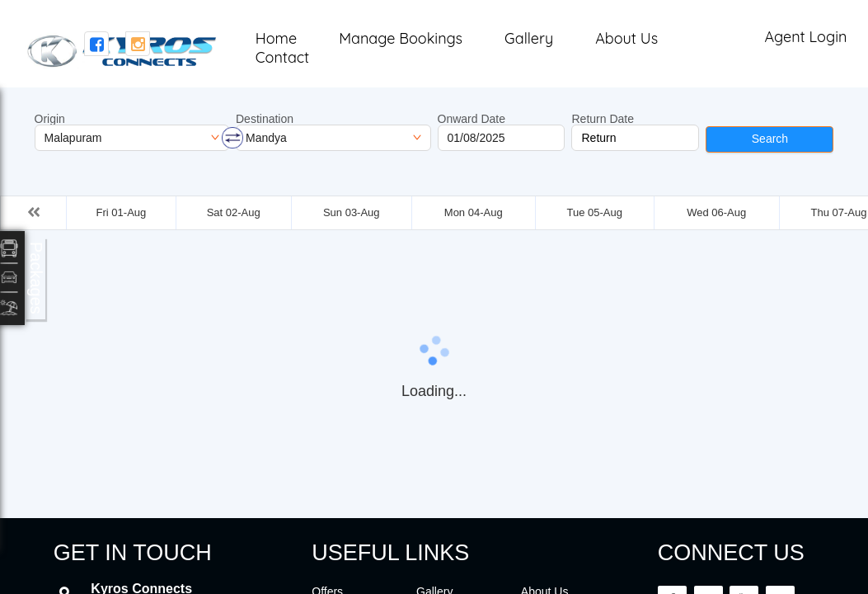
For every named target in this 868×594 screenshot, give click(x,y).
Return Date (602, 119)
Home (276, 38)
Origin (50, 119)
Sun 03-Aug (352, 212)
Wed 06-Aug (716, 212)
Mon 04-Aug (474, 212)
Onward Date (472, 119)
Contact (282, 57)
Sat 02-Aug (234, 212)
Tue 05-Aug (594, 212)
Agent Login (805, 37)
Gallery (529, 38)
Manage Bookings (401, 38)
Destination (265, 119)
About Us (626, 38)
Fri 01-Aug (122, 212)
